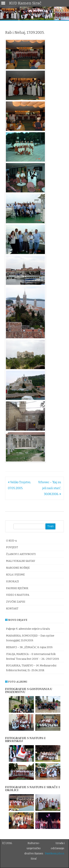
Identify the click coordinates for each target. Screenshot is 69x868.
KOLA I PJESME (15, 575)
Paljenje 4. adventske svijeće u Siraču (28, 629)
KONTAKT (12, 609)
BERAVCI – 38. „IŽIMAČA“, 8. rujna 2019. (29, 647)
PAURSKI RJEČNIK (17, 588)
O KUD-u (11, 541)
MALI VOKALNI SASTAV (21, 561)
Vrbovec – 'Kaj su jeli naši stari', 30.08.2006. (50, 488)
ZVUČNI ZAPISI (16, 602)
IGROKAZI (13, 581)
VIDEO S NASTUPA (18, 595)
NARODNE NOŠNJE (18, 568)
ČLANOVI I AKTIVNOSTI (21, 554)
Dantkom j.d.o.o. (55, 854)
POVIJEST (12, 547)
